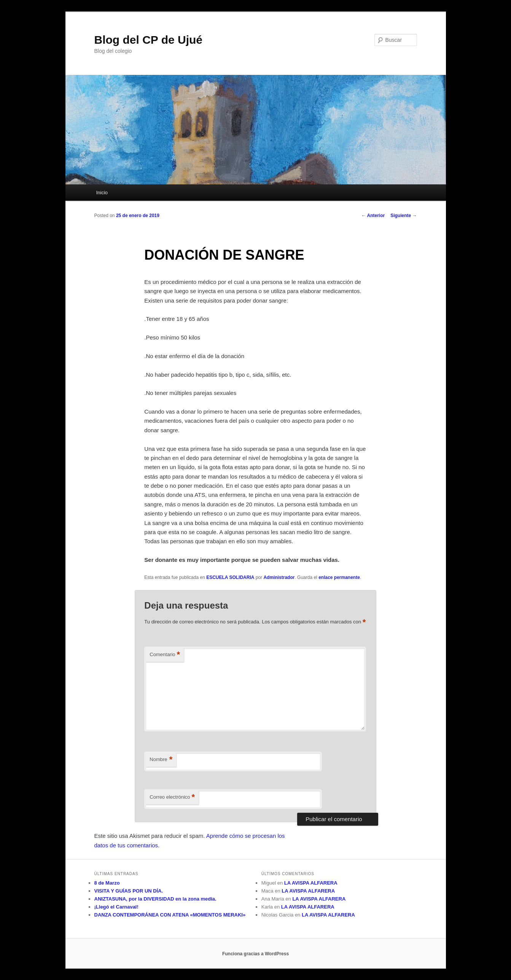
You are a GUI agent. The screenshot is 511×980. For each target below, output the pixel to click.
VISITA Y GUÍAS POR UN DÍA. (129, 891)
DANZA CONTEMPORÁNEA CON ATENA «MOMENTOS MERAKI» (170, 915)
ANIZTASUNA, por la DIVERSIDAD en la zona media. (155, 899)
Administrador (279, 577)
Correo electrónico (172, 797)
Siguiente (404, 216)
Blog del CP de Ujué (149, 40)
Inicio (102, 193)
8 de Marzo (107, 883)
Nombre (161, 760)
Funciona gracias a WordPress (255, 954)
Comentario (165, 655)
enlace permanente (339, 577)
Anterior (373, 216)
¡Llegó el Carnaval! (116, 907)
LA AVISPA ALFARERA (311, 883)
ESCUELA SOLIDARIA (230, 577)
